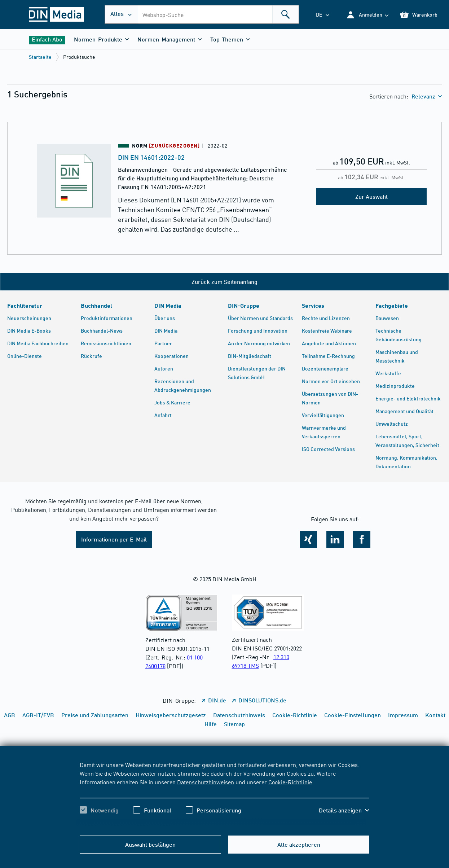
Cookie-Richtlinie (290, 782)
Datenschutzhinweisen (206, 782)
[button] (367, 15)
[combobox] (218, 14)
